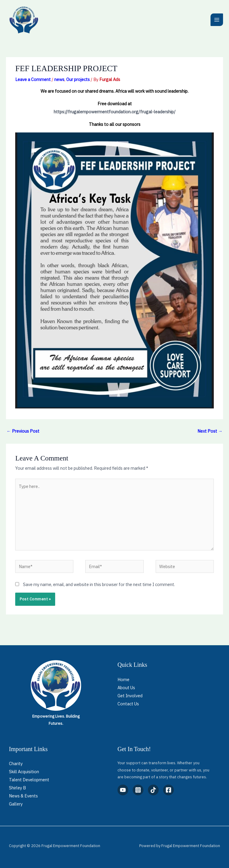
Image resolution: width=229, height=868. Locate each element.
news (59, 79)
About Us (126, 688)
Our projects (78, 79)
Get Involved (130, 696)
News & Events (23, 796)
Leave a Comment (33, 79)
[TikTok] (153, 790)
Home (123, 679)
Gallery (16, 804)
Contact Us (128, 704)
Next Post (210, 431)
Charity (16, 763)
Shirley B (17, 788)
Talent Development (29, 780)
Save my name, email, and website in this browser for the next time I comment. (99, 584)
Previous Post (23, 431)
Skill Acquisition (24, 772)
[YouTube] (123, 790)
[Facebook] (168, 790)
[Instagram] (138, 790)
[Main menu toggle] (217, 20)
